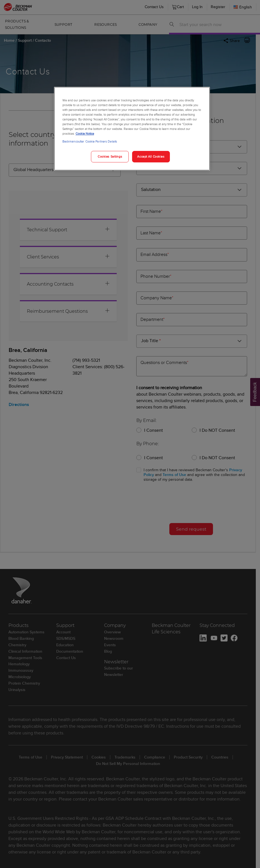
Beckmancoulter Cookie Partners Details (90, 141)
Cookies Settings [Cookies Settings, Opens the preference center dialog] (110, 157)
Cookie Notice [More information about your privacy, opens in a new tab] (85, 134)
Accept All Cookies (151, 157)
